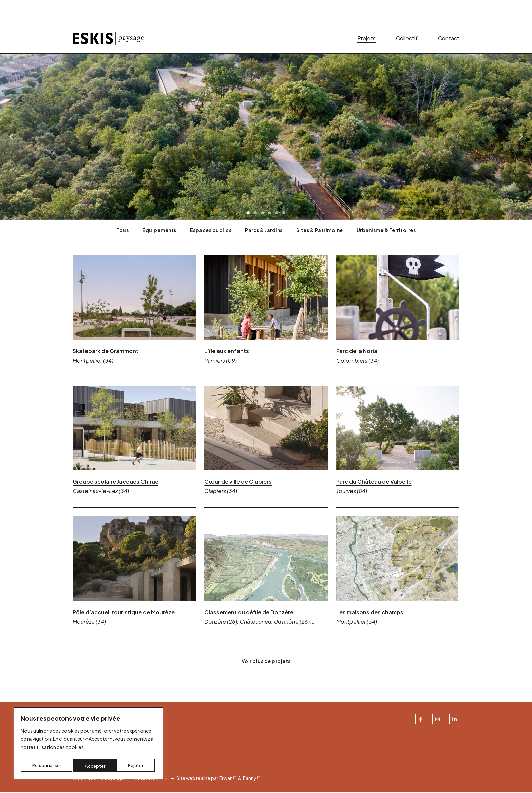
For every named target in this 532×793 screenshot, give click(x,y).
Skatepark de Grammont (106, 352)
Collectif (407, 39)
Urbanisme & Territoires (386, 231)
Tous (122, 231)
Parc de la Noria (357, 352)
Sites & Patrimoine (320, 231)
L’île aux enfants (227, 352)
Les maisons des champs (370, 613)
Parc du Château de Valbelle (374, 483)
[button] (248, 214)
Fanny (252, 779)
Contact (449, 39)
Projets (366, 39)
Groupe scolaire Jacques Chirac (116, 483)
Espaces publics (211, 231)
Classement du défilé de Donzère (249, 613)
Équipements (159, 231)
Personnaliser (46, 766)
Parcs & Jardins (264, 231)
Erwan (228, 779)
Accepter (135, 766)
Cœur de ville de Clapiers (238, 483)
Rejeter (93, 766)
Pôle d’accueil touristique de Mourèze (124, 613)
